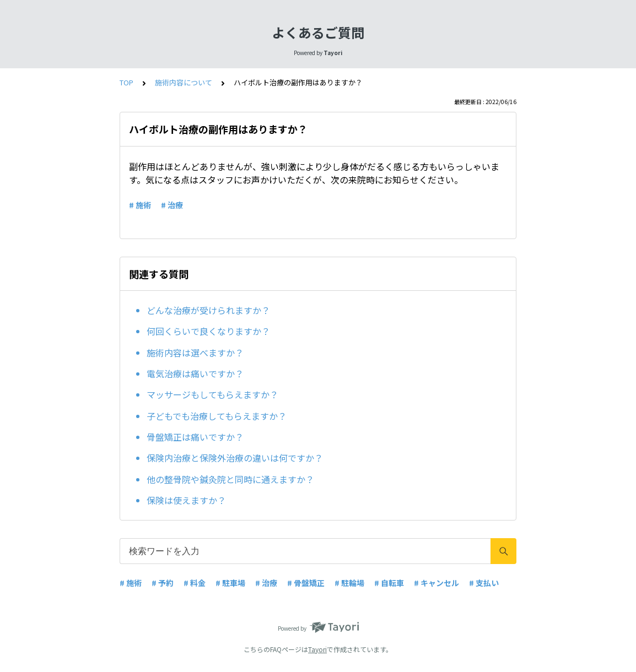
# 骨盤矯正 (306, 583)
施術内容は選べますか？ (195, 353)
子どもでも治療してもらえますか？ (217, 416)
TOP (126, 82)
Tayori (317, 649)
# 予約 (163, 583)
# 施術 (140, 205)
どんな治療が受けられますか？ (208, 310)
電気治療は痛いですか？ (195, 373)
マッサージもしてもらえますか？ (212, 394)
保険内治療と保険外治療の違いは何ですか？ (235, 458)
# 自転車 (389, 583)
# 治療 (172, 205)
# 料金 (195, 583)
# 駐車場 (230, 583)
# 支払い (484, 583)
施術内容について (184, 82)
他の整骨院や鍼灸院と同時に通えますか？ (230, 479)
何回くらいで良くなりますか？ (208, 331)
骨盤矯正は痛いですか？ (195, 437)
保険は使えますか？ (186, 500)
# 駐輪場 (349, 583)
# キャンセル (436, 583)
